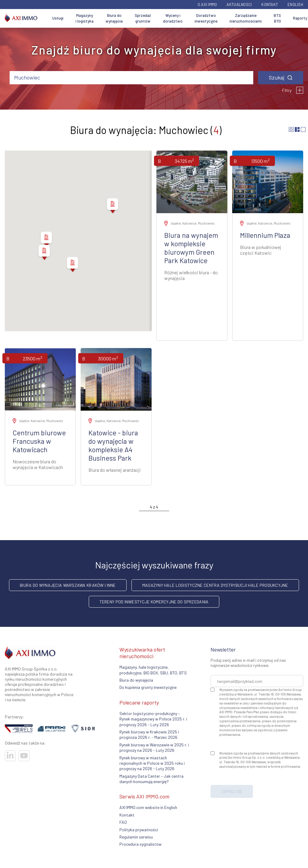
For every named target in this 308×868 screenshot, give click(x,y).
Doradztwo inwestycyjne (206, 18)
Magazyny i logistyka (85, 18)
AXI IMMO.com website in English (148, 807)
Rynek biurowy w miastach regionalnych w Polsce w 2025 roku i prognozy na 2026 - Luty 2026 (152, 763)
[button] (112, 207)
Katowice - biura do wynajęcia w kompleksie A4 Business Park (113, 445)
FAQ (123, 822)
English (295, 5)
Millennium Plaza (265, 235)
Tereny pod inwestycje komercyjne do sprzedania (154, 602)
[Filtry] (300, 90)
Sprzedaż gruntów (143, 18)
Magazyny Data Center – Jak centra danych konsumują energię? (151, 779)
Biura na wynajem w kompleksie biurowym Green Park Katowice (191, 248)
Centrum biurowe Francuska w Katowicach (39, 441)
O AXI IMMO (207, 5)
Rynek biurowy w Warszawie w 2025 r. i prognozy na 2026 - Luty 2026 (154, 747)
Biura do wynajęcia (114, 18)
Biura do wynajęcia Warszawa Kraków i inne (68, 585)
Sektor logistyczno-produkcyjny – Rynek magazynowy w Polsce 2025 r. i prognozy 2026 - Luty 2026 (153, 719)
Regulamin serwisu (136, 837)
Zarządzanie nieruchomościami (246, 18)
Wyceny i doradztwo (173, 18)
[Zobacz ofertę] (192, 182)
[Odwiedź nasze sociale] (10, 756)
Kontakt (270, 5)
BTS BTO (277, 18)
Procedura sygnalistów (140, 844)
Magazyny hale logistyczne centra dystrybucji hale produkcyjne (215, 585)
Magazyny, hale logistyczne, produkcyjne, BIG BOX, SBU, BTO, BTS (153, 670)
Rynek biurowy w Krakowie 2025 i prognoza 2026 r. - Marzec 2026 (149, 734)
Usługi (58, 18)
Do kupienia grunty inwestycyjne (148, 687)
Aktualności (239, 5)
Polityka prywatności (139, 830)
